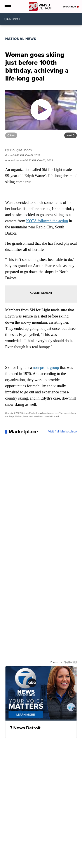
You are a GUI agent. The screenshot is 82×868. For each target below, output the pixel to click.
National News (21, 39)
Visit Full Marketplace (62, 432)
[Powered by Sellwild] (70, 662)
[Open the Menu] (7, 7)
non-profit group (46, 368)
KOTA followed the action (47, 221)
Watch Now (71, 7)
